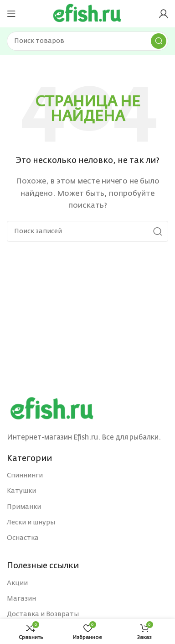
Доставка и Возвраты (43, 614)
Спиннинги (25, 476)
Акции (17, 583)
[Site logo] (87, 13)
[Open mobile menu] (11, 14)
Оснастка (23, 538)
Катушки (21, 491)
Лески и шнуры (31, 523)
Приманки (24, 507)
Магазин (21, 599)
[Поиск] (87, 41)
